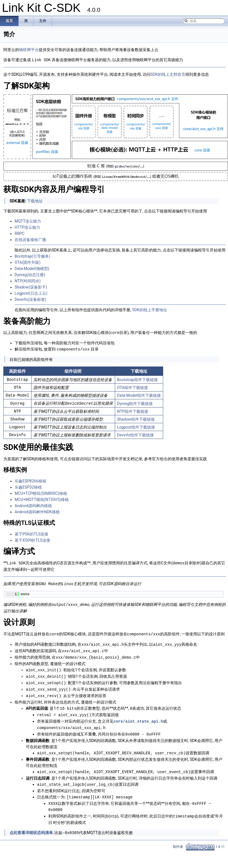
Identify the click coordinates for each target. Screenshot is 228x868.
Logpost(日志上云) (31, 293)
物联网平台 (29, 50)
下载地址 (35, 201)
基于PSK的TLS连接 (31, 533)
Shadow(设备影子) (31, 287)
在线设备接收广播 (30, 239)
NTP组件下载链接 (133, 410)
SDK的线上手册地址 (149, 310)
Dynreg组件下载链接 (135, 402)
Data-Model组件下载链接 (139, 395)
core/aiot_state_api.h (138, 716)
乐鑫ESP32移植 (28, 486)
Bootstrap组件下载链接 (137, 379)
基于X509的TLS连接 (32, 539)
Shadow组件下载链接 (136, 418)
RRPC (20, 233)
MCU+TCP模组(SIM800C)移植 (41, 492)
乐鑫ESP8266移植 (30, 480)
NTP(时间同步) (28, 281)
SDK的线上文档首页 (168, 74)
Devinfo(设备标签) (30, 299)
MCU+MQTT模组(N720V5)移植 (42, 498)
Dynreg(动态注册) (30, 274)
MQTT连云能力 (28, 221)
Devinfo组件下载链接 (135, 434)
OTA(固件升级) (28, 262)
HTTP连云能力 (27, 227)
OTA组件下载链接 (133, 387)
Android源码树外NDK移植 (37, 511)
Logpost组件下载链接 (136, 426)
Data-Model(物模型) (32, 268)
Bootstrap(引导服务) (32, 256)
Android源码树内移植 (33, 505)
